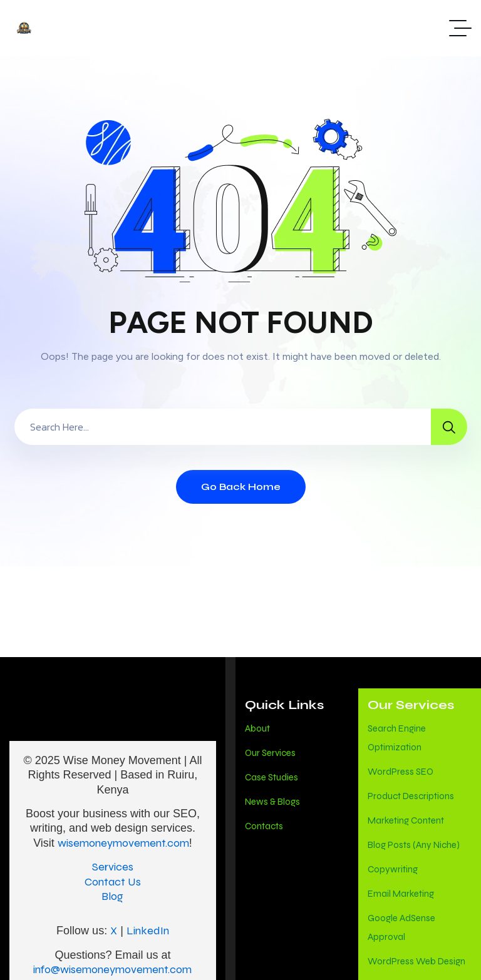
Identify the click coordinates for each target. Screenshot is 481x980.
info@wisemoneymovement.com (112, 969)
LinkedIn (148, 931)
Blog (112, 896)
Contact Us (113, 882)
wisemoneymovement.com (123, 843)
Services (113, 867)
